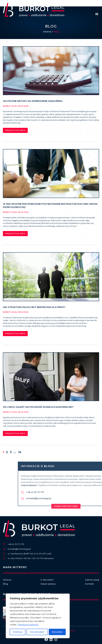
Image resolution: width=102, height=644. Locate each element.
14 (20, 452)
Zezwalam (57, 632)
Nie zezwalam (37, 632)
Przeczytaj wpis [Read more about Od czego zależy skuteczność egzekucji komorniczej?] (15, 433)
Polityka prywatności (28, 625)
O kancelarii (47, 580)
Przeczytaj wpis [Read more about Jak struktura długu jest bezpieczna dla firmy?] (15, 334)
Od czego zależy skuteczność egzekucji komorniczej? (38, 407)
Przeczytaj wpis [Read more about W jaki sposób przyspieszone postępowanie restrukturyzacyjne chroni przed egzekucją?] (15, 234)
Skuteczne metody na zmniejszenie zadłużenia (33, 101)
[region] (38, 616)
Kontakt (89, 584)
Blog (56, 33)
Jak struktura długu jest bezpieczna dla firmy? (34, 307)
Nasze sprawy (48, 584)
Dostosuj (18, 632)
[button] (97, 14)
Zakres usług (92, 580)
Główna (47, 33)
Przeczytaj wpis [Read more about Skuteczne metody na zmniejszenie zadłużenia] (15, 130)
